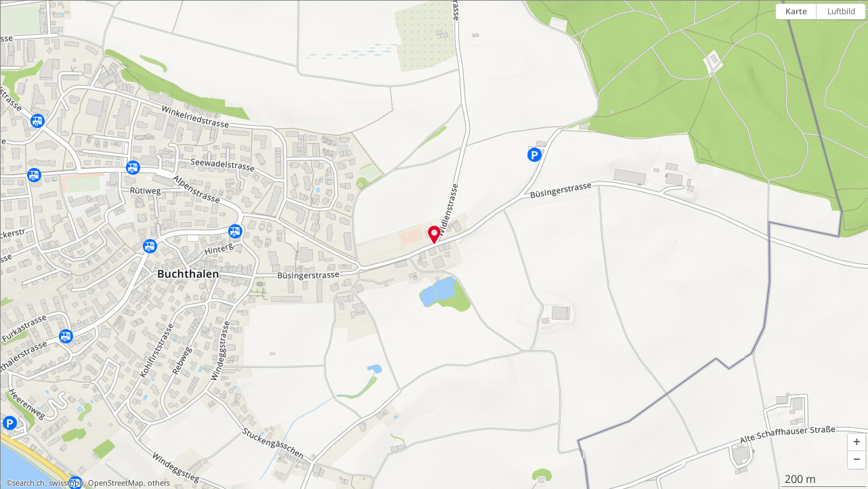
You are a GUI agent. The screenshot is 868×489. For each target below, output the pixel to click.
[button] (856, 442)
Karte (796, 11)
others (159, 483)
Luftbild (841, 11)
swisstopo (66, 483)
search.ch (28, 483)
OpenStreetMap (116, 483)
